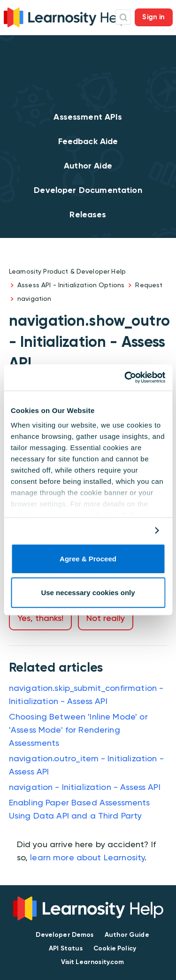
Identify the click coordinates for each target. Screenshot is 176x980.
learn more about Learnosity (87, 857)
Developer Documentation (88, 190)
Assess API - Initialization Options (71, 285)
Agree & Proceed (88, 559)
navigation (34, 299)
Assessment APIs (88, 117)
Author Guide (127, 935)
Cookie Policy (115, 948)
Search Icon (123, 17)
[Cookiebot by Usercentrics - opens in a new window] (125, 377)
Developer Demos (65, 935)
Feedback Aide (88, 141)
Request (149, 285)
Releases (88, 214)
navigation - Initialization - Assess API (85, 787)
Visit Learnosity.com (93, 962)
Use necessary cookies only (88, 593)
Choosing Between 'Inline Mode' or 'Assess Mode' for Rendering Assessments (78, 730)
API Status (66, 948)
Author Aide (88, 166)
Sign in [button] (153, 17)
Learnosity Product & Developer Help (67, 271)
